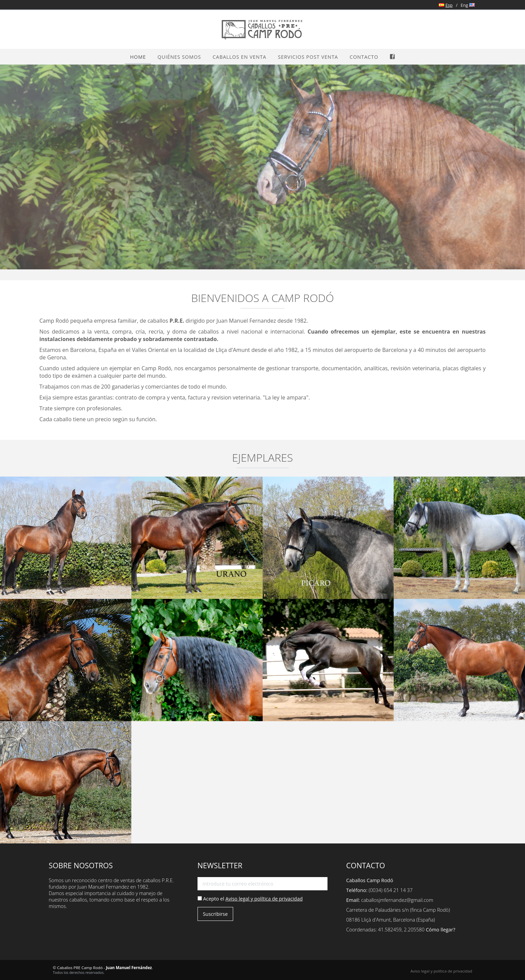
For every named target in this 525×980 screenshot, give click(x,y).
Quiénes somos (179, 57)
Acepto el (250, 899)
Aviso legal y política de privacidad (264, 899)
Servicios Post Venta (308, 57)
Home (138, 57)
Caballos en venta (240, 57)
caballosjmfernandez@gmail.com (397, 900)
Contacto (364, 57)
